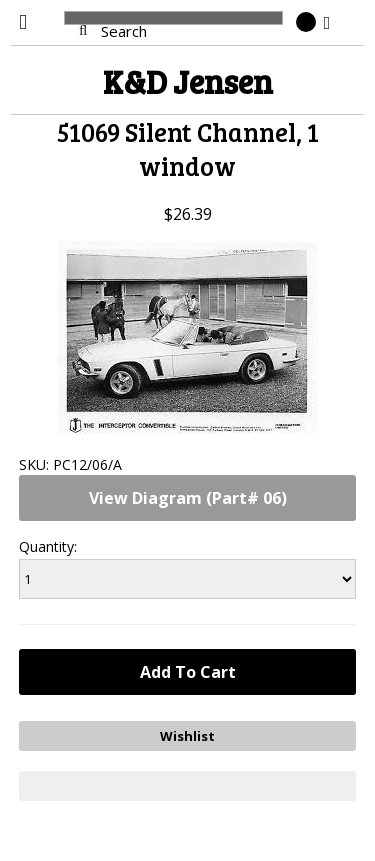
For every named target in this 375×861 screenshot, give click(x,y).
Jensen (188, 81)
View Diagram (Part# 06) (188, 498)
